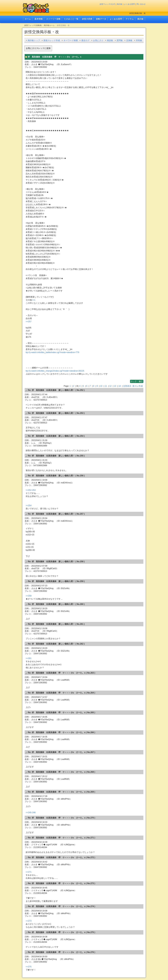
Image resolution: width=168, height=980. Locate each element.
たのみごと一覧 (71, 19)
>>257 (29, 322)
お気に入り (98, 40)
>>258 (29, 596)
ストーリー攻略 (53, 19)
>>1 (34, 300)
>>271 (29, 872)
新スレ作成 (138, 386)
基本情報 (38, 19)
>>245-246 (31, 813)
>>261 (29, 658)
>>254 (29, 506)
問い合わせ (141, 4)
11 (106, 386)
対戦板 (139, 40)
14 (120, 386)
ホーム (28, 19)
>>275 (29, 967)
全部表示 (127, 386)
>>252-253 (31, 490)
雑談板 (110, 40)
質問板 (120, 40)
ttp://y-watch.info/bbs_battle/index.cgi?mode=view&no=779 (52, 352)
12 (110, 386)
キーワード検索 (71, 40)
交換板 (129, 40)
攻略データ (101, 19)
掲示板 (120, 4)
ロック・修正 (137, 381)
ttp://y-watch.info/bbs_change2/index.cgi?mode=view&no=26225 (55, 371)
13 (115, 386)
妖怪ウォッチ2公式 (107, 4)
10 (101, 386)
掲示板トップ (34, 40)
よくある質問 (129, 4)
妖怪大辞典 (87, 19)
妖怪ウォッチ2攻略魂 (33, 25)
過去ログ (85, 40)
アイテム (130, 19)
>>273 (29, 921)
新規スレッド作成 (52, 40)
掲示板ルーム (49, 25)
